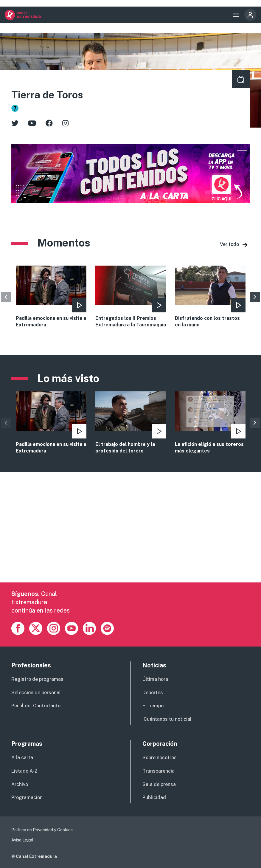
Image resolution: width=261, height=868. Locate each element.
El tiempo (153, 706)
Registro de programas (37, 679)
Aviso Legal (22, 840)
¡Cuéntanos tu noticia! (167, 719)
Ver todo (229, 244)
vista (51, 423)
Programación (27, 798)
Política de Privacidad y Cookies (42, 830)
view (51, 297)
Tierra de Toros (47, 95)
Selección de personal (36, 693)
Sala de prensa (159, 784)
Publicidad (154, 798)
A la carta (22, 758)
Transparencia (159, 771)
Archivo (20, 784)
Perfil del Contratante (36, 706)
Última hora (155, 679)
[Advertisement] (131, 541)
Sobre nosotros (160, 758)
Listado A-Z (24, 771)
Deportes (153, 693)
